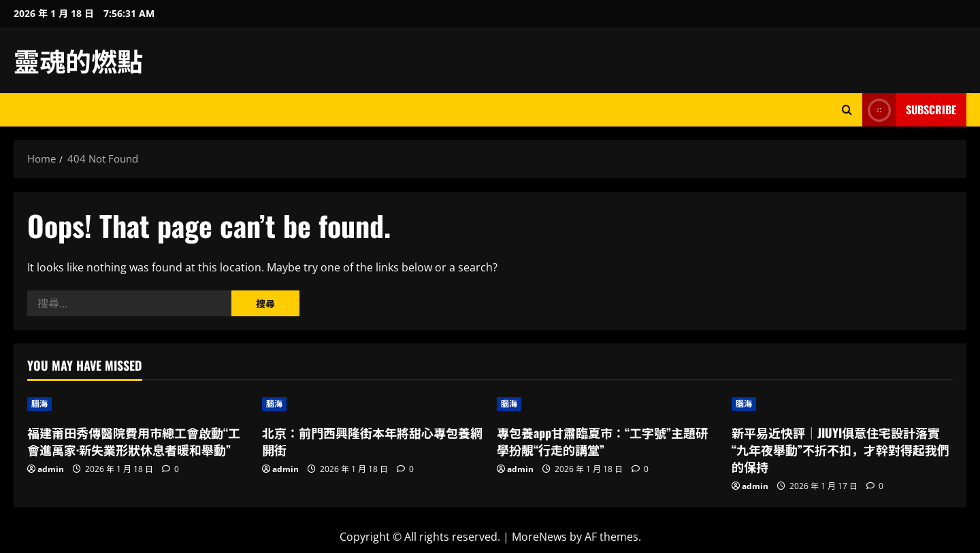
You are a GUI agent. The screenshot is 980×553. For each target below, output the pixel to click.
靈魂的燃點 (78, 60)
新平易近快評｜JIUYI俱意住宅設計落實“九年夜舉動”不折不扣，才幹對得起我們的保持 (840, 450)
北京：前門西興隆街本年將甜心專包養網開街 (372, 441)
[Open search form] (847, 110)
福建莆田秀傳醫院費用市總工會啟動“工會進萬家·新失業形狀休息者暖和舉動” (134, 441)
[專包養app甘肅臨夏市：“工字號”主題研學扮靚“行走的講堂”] (607, 404)
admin (51, 469)
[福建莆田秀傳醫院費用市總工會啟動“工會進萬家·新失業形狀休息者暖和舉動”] (138, 404)
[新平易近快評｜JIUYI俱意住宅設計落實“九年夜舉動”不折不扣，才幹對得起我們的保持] (842, 404)
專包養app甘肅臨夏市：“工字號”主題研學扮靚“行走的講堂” (602, 441)
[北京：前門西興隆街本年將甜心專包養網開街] (373, 404)
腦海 (39, 404)
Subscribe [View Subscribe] (909, 110)
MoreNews (539, 537)
